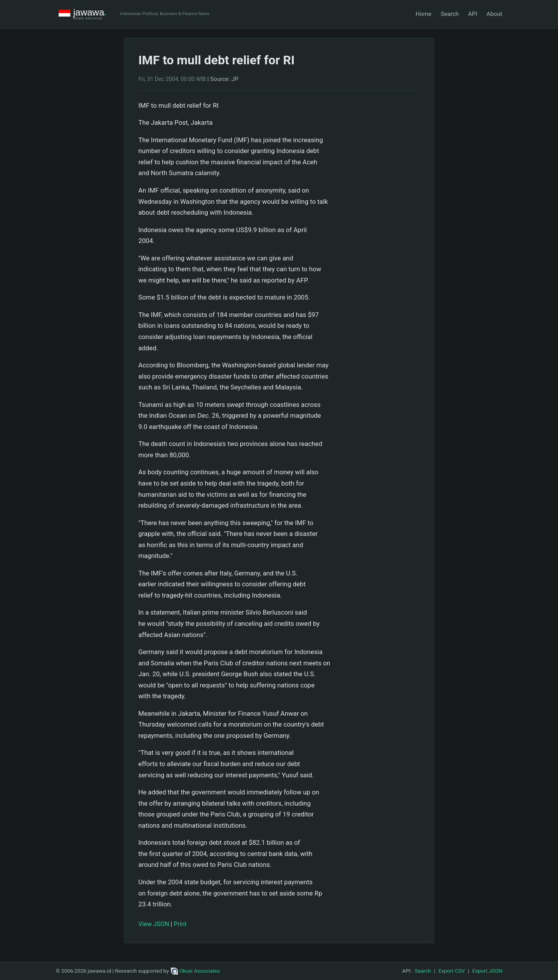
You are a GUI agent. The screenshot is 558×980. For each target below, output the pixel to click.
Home (423, 14)
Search (450, 14)
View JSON (154, 924)
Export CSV (451, 971)
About (494, 14)
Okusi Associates (195, 971)
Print (180, 924)
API (473, 14)
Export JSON (487, 971)
